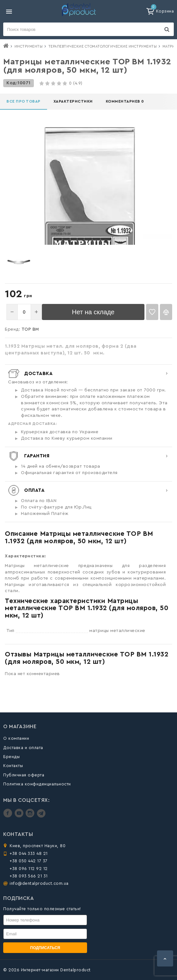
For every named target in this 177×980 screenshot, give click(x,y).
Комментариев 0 (125, 101)
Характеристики (73, 101)
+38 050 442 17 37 (29, 861)
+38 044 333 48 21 (29, 853)
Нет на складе (93, 312)
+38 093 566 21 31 (29, 876)
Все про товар (24, 101)
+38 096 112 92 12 (29, 869)
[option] (19, 262)
